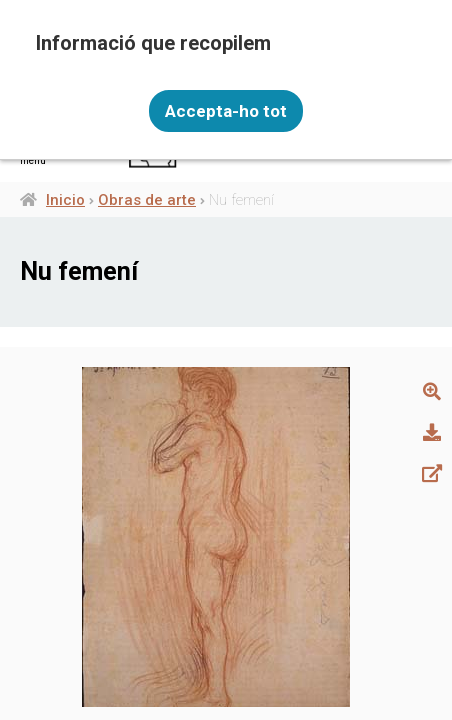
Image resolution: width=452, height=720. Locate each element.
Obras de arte (147, 200)
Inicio (65, 200)
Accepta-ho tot (226, 111)
